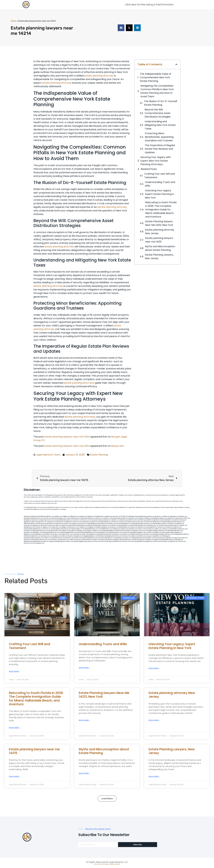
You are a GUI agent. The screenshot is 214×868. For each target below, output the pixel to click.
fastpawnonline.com (77, 529)
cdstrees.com (182, 541)
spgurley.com (47, 527)
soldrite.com (142, 536)
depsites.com (170, 538)
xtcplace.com (143, 540)
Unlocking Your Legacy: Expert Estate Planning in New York (159, 194)
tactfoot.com (157, 541)
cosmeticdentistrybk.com (74, 518)
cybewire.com (166, 529)
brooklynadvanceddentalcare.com (34, 529)
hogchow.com (183, 516)
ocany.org (133, 541)
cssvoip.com (50, 525)
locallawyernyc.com (67, 534)
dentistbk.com (93, 534)
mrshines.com (114, 525)
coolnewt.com (97, 540)
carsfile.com (150, 532)
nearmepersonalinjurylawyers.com (142, 524)
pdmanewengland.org (80, 541)
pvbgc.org (118, 540)
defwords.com (42, 524)
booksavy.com (115, 527)
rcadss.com (184, 538)
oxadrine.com (65, 531)
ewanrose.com (90, 541)
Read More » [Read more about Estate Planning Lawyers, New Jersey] (154, 777)
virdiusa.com (83, 524)
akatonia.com (137, 531)
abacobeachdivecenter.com (65, 520)
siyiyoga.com (150, 536)
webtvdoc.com (115, 520)
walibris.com (48, 538)
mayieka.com (179, 518)
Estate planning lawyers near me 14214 (67, 437)
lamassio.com (28, 540)
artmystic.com (126, 541)
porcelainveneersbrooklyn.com (120, 518)
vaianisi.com (158, 529)
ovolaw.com (127, 538)
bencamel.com (110, 534)
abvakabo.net (132, 516)
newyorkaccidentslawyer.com (106, 538)
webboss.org (75, 524)
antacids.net (60, 522)
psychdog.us (88, 531)
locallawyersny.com (46, 536)
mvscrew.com (77, 522)
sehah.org (136, 540)
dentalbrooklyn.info (124, 527)
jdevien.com (107, 527)
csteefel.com (166, 516)
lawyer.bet (118, 446)
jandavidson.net (28, 541)
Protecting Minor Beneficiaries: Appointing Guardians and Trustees (159, 137)
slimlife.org (143, 520)
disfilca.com (118, 541)
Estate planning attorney (59, 247)
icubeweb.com (77, 534)
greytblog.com (119, 538)
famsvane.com (28, 532)
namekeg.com (28, 520)
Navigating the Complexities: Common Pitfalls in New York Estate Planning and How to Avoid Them (157, 91)
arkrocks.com (61, 538)
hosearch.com (126, 534)
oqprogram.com (174, 516)
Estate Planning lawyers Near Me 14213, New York (159, 223)
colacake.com (126, 532)
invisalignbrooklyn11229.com (181, 534)
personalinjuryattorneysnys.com (41, 540)
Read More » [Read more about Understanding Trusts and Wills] (84, 668)
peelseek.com (179, 540)
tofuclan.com (127, 536)
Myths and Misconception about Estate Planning (160, 248)
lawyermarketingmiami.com (124, 524)
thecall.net (44, 525)
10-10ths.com (124, 516)
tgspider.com (28, 522)
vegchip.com (91, 516)
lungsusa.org (86, 538)
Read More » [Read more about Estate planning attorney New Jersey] (154, 720)
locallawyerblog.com (105, 522)
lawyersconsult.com (101, 541)
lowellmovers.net (86, 522)
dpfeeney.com (28, 534)
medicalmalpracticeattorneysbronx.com (143, 538)
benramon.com (64, 540)
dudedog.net (156, 518)
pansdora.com (69, 538)
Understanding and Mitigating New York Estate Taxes (160, 125)
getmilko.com (158, 536)
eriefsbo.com (64, 536)
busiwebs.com (88, 540)
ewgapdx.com (92, 527)
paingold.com (149, 541)
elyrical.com (53, 520)
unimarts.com (115, 522)
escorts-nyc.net (48, 529)
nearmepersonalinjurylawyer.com (33, 518)
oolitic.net (136, 520)
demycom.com (43, 522)
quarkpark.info (141, 541)
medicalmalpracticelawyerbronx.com (98, 524)
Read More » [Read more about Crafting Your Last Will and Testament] (15, 672)
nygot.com (46, 541)
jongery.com (163, 518)
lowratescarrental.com (173, 525)
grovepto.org (110, 541)
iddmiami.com (174, 541)
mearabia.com (116, 529)
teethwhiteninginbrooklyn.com (69, 532)
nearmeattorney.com (124, 525)
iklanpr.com (148, 518)
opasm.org (178, 538)
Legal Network (115, 864)
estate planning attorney (99, 76)
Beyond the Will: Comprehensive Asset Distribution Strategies (158, 113)
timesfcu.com (141, 529)
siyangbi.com (56, 536)
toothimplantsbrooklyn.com (91, 529)
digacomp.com (45, 520)
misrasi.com (122, 522)
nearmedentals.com (38, 534)
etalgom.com (65, 527)
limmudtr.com (78, 538)
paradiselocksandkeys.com (138, 532)
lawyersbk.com (150, 529)
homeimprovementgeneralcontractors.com (110, 536)
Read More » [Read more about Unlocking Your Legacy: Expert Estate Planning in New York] (154, 669)
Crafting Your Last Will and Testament (160, 176)
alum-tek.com (142, 522)
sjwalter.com (184, 525)
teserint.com (72, 536)
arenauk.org (123, 520)
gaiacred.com (80, 536)
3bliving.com (81, 531)
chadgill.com (66, 516)
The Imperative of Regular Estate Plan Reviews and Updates (160, 149)
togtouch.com (125, 529)
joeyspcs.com (56, 534)
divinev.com (112, 524)
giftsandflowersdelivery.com (46, 516)
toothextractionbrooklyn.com (32, 536)
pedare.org (109, 516)
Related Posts (149, 169)
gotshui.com (95, 522)
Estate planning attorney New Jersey (160, 232)
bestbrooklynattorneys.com (102, 525)
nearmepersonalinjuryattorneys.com (163, 534)
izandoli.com (72, 540)
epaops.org (158, 540)
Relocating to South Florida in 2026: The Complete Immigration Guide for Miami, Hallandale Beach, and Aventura (161, 210)
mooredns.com (28, 531)
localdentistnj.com (100, 516)
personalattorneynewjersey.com (146, 516)
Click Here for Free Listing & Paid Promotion (149, 5)
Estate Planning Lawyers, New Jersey (159, 257)
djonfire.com (150, 540)
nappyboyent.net (38, 541)
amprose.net (60, 524)
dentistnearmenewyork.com (40, 531)
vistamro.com (69, 541)
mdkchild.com (74, 516)
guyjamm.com (133, 518)
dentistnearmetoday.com (88, 518)
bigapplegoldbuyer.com (91, 536)
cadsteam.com (83, 527)
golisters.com (93, 538)
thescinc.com (100, 518)
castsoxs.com (161, 527)
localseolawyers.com (152, 525)
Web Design (105, 864)
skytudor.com (36, 520)
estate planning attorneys (79, 383)
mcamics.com (67, 524)
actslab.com (141, 518)
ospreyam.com (51, 522)
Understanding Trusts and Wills (160, 184)
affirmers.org (111, 540)
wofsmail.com (39, 527)
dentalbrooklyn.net (29, 527)
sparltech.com (40, 543)
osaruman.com (28, 525)
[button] (121, 28)
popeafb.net (91, 525)
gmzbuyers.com (74, 527)
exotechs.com (47, 518)
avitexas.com (134, 527)
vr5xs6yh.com (169, 527)
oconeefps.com (82, 516)
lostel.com (27, 543)
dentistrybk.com (121, 531)
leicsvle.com (80, 540)
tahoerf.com (187, 518)
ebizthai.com (142, 527)
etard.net (54, 538)
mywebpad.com (68, 522)
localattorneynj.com (127, 540)
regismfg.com (101, 534)
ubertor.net (149, 522)
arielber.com (129, 531)
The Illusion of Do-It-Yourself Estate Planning (161, 103)
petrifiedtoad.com (167, 520)
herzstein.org (100, 520)
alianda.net (34, 516)
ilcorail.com (145, 531)
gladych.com (158, 520)
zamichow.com (78, 520)
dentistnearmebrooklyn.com (175, 531)
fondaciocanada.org (136, 534)
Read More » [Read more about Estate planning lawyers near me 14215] (15, 777)
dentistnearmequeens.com (138, 525)
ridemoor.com (178, 527)
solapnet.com (158, 532)
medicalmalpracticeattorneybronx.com (173, 522)
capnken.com (58, 516)
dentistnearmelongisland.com (86, 532)
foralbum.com (96, 531)
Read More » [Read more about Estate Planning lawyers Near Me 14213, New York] (84, 720)
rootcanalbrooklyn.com (105, 529)
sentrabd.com (150, 520)
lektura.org (35, 522)
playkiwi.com (118, 534)
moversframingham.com (101, 532)
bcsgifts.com (58, 525)
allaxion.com (173, 524)
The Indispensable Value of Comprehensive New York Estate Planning (156, 77)
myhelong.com (166, 536)
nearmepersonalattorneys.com (51, 532)
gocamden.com (51, 524)
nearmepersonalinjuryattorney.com (34, 538)
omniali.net (130, 520)
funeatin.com (134, 536)
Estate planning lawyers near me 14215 (159, 240)
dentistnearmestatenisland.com (78, 525)
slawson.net (55, 518)
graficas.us (158, 516)
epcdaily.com (133, 529)
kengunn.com (62, 518)
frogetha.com (171, 518)
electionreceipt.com (160, 538)
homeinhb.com (48, 534)
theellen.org (100, 527)
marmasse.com (165, 541)
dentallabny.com (37, 532)
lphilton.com (181, 524)
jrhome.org (104, 540)
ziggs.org (52, 541)
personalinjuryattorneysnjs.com (62, 529)
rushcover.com (116, 516)
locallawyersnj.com (132, 522)
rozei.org (93, 520)
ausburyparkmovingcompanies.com (172, 532)
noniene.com (107, 520)
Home (13, 21)
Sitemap (97, 864)
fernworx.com (86, 520)
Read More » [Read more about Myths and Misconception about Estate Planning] (84, 774)
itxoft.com (33, 543)
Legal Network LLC (118, 862)
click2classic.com (147, 534)
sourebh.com (176, 520)
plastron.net (65, 525)
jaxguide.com (36, 525)
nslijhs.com (183, 520)
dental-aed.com (157, 522)
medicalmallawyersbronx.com (161, 524)
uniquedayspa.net (60, 541)
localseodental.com (151, 527)
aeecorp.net (27, 516)
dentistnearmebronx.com (31, 524)
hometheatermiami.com (168, 540)
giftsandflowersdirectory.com (179, 529)
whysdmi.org (163, 525)
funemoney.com (55, 540)
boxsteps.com (73, 531)
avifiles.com (85, 534)
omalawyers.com (56, 527)
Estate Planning (99, 455)
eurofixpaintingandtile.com (108, 531)
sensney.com (107, 518)
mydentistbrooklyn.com (115, 532)
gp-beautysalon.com (55, 531)
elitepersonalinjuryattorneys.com (158, 531)
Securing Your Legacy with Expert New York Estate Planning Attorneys (156, 161)
